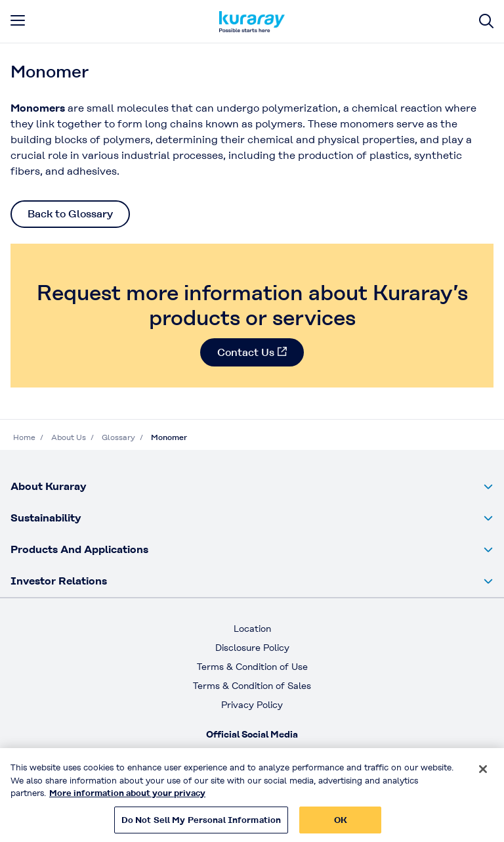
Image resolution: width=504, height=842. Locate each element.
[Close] (483, 774)
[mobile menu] (18, 20)
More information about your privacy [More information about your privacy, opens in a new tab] (127, 798)
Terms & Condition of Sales (252, 686)
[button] (252, 487)
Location (252, 629)
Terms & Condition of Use (252, 667)
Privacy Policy (252, 705)
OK (341, 825)
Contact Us (246, 352)
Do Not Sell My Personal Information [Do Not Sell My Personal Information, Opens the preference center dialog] (201, 825)
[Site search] (486, 21)
